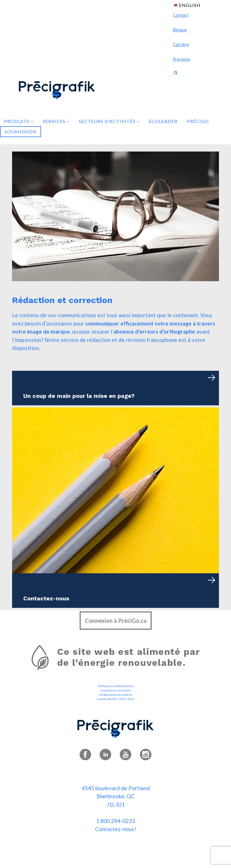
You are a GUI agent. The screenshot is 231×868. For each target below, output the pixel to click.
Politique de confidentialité (116, 686)
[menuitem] (187, 5)
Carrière (181, 44)
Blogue (180, 30)
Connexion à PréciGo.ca (116, 621)
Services (56, 121)
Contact (181, 15)
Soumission (21, 132)
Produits (19, 121)
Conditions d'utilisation (116, 690)
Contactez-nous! (116, 829)
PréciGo (198, 121)
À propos (182, 59)
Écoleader (163, 121)
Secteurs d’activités (109, 121)
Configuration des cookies (116, 695)
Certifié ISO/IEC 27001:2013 (115, 699)
